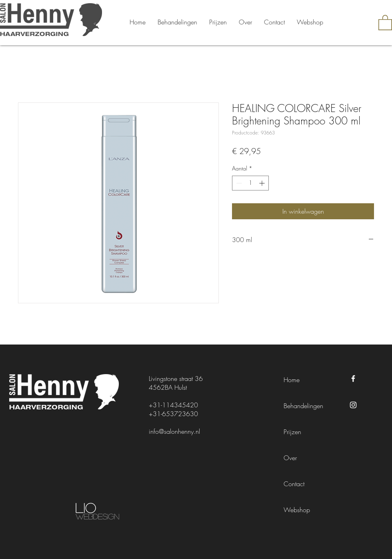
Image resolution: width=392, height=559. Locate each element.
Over (290, 458)
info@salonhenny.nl (174, 431)
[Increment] (263, 183)
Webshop (297, 510)
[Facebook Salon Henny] (353, 379)
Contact (294, 484)
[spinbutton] (250, 183)
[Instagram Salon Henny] (353, 405)
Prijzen (292, 432)
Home (292, 380)
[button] (385, 22)
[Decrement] (238, 183)
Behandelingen (303, 406)
